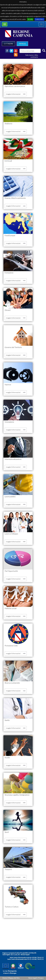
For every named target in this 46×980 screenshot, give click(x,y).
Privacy (41, 978)
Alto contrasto (34, 56)
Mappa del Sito (14, 978)
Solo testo (29, 55)
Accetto (30, 19)
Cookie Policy (39, 19)
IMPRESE (22, 44)
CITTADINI (8, 44)
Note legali (33, 978)
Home (5, 978)
